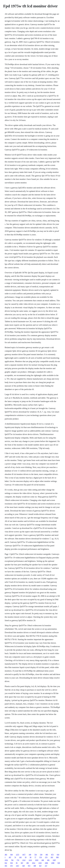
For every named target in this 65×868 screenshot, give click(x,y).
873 (52, 855)
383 (6, 855)
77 (35, 857)
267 (10, 857)
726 (36, 855)
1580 (53, 863)
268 (43, 860)
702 (12, 860)
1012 (34, 863)
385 (28, 863)
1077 (24, 855)
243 (20, 857)
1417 (18, 866)
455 (6, 866)
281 (48, 860)
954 (12, 863)
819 (59, 863)
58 (31, 857)
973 (29, 866)
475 (12, 866)
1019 (37, 860)
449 (35, 866)
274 (46, 857)
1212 (30, 860)
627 (40, 866)
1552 (6, 860)
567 (22, 863)
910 (58, 855)
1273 (18, 855)
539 (41, 855)
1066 (46, 863)
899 (57, 857)
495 (47, 855)
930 (12, 855)
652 (6, 863)
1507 (54, 860)
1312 (24, 860)
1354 (40, 863)
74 (15, 857)
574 (41, 857)
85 (17, 863)
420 (24, 866)
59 (26, 857)
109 (30, 855)
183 (52, 857)
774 (18, 860)
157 (46, 866)
